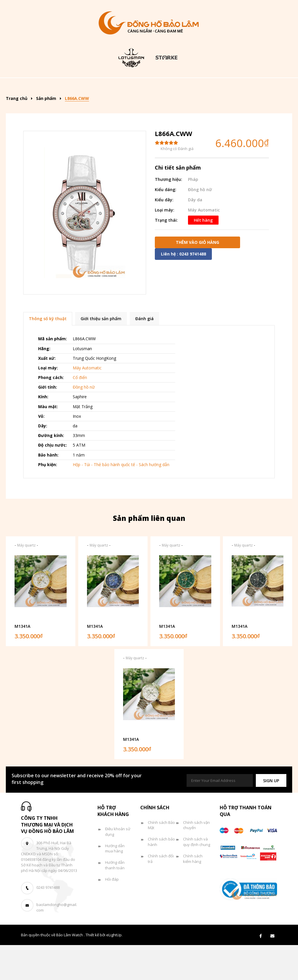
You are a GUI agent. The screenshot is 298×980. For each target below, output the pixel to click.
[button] (271, 816)
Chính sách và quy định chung (197, 877)
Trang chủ (59, 86)
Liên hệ (207, 104)
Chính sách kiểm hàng (193, 894)
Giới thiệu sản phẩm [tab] (101, 354)
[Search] (272, 84)
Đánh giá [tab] (144, 354)
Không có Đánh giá (177, 184)
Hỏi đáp (112, 914)
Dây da (195, 235)
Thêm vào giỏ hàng (197, 277)
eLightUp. (114, 970)
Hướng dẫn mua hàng (115, 883)
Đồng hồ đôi (96, 104)
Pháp (193, 214)
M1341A (22, 661)
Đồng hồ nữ (236, 86)
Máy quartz (26, 580)
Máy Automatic (204, 245)
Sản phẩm (99, 86)
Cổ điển (80, 413)
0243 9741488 (48, 923)
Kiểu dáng (142, 86)
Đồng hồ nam (189, 86)
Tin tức (136, 104)
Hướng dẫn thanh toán (115, 900)
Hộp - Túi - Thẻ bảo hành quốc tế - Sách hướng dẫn (121, 499)
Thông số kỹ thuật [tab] (48, 354)
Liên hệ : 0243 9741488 (183, 289)
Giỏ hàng (172, 104)
